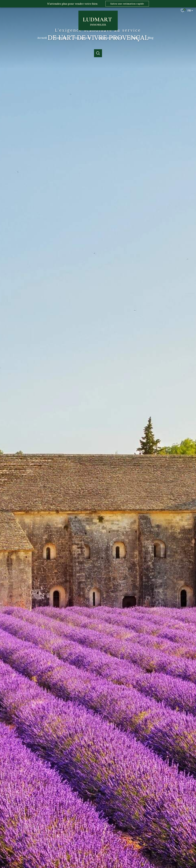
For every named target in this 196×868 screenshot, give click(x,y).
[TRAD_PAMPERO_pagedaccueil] (98, 29)
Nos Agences (82, 38)
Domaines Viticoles (110, 38)
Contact (135, 38)
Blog (151, 38)
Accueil (42, 38)
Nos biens (60, 38)
